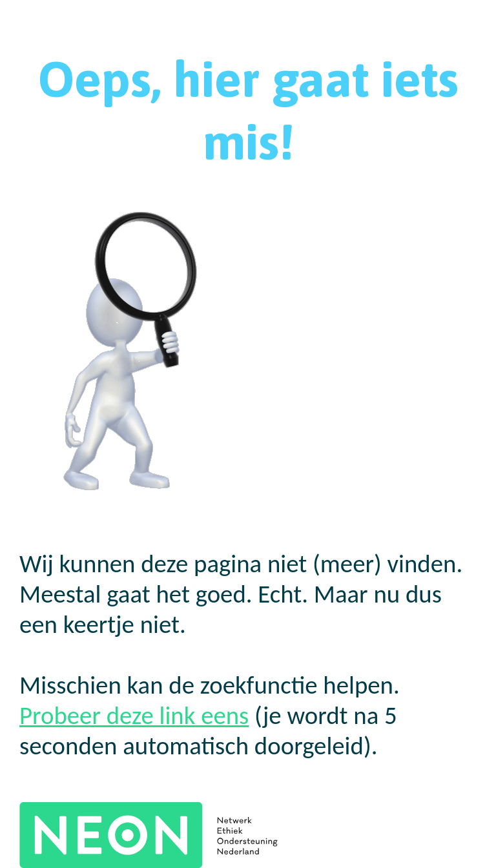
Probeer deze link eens (134, 715)
